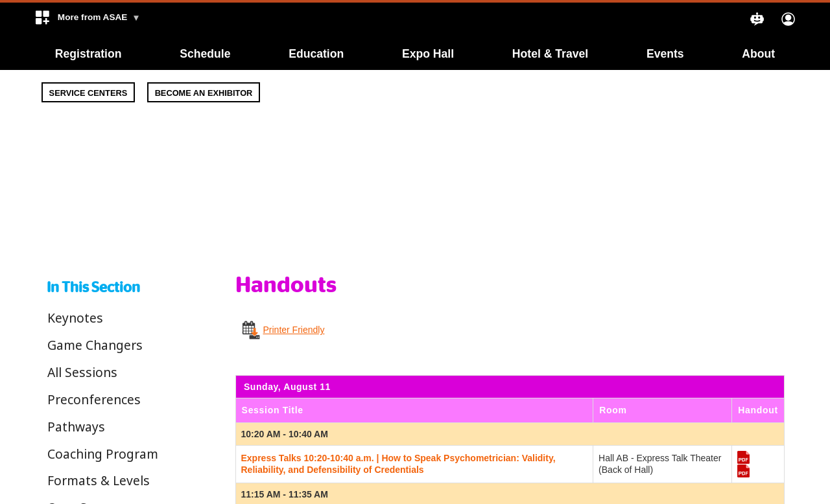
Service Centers (89, 93)
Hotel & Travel (550, 54)
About (758, 54)
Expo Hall (428, 54)
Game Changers (95, 345)
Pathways (76, 427)
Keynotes (75, 318)
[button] (87, 20)
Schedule (205, 54)
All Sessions (82, 372)
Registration (89, 54)
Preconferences (94, 399)
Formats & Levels (99, 480)
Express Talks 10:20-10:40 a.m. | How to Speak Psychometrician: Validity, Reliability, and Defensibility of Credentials (398, 464)
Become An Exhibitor (204, 93)
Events (665, 54)
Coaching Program (103, 454)
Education (316, 54)
